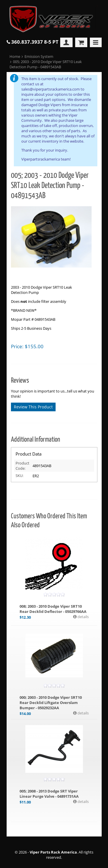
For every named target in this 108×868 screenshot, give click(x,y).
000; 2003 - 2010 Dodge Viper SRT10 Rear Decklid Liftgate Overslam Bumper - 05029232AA (51, 703)
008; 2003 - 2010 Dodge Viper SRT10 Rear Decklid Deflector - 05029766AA (53, 609)
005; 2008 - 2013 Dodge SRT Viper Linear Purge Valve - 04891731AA (49, 794)
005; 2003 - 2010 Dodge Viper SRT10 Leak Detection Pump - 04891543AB (46, 64)
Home (15, 56)
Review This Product (33, 407)
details (83, 617)
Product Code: (22, 466)
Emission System (39, 56)
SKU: (19, 476)
